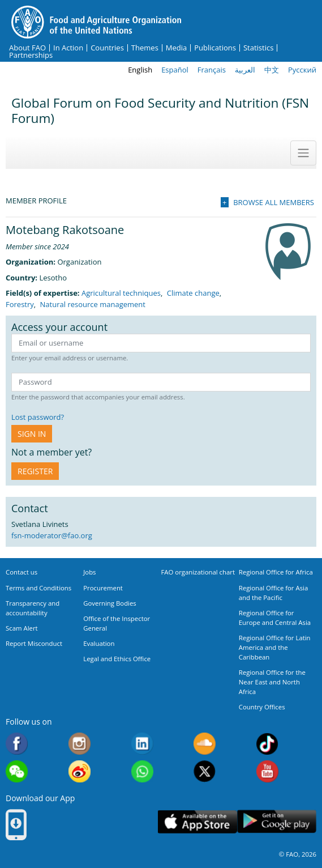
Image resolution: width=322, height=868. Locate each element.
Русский (302, 70)
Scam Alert (22, 628)
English (140, 70)
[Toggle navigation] (303, 153)
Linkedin (142, 744)
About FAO (27, 48)
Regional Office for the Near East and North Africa (272, 682)
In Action (68, 48)
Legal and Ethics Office (117, 659)
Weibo (80, 771)
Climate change (193, 293)
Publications (215, 48)
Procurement (103, 588)
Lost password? (38, 417)
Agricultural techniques (121, 293)
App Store (198, 822)
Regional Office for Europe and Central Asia (275, 618)
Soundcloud (205, 744)
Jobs (89, 572)
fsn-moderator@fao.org (52, 535)
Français (212, 70)
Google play (277, 822)
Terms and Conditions (38, 588)
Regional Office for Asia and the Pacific (274, 593)
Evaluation (99, 643)
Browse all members (274, 202)
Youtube (267, 771)
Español (175, 70)
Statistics (258, 48)
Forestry (20, 304)
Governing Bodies (110, 603)
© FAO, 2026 (298, 854)
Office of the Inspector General (117, 623)
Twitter (205, 771)
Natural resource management (93, 304)
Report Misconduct (34, 643)
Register (35, 471)
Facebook (17, 744)
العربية (245, 70)
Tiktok (267, 744)
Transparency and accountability (33, 608)
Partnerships (31, 55)
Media (176, 48)
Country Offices (262, 707)
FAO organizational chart (198, 572)
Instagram (80, 744)
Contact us (22, 572)
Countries (107, 48)
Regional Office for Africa (276, 572)
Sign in (32, 434)
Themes (145, 48)
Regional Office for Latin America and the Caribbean (275, 647)
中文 (272, 70)
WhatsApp (142, 771)
